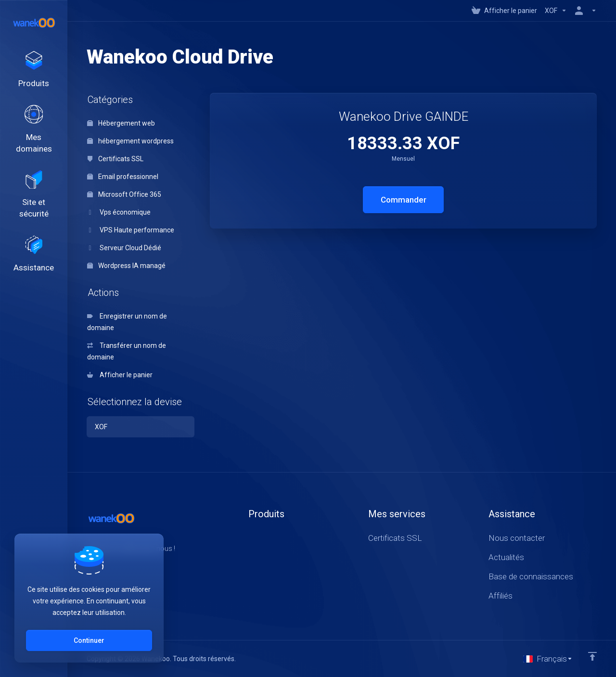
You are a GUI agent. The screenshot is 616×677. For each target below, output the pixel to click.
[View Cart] (504, 11)
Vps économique (119, 212)
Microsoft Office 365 (124, 194)
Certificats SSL (115, 159)
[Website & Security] (34, 196)
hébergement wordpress (130, 141)
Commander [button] (404, 200)
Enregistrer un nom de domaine (127, 322)
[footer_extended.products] (34, 70)
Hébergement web (121, 123)
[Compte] (584, 11)
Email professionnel (123, 177)
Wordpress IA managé (126, 266)
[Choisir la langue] (548, 659)
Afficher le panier (120, 375)
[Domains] (34, 130)
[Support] (34, 256)
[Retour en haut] (592, 656)
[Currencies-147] (556, 11)
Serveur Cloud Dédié (124, 248)
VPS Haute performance (131, 230)
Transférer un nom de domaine (127, 351)
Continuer (89, 640)
